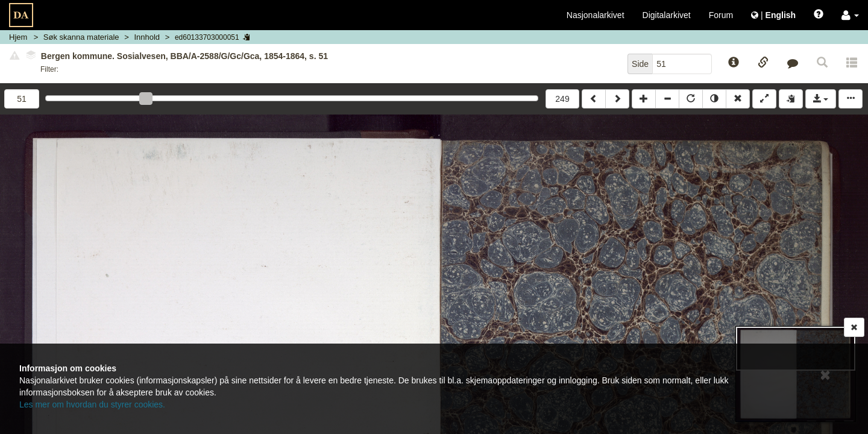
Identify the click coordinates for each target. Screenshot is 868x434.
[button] (850, 15)
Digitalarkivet (667, 15)
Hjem (18, 37)
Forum (721, 15)
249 (562, 99)
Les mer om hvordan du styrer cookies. (92, 404)
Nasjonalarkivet (596, 15)
